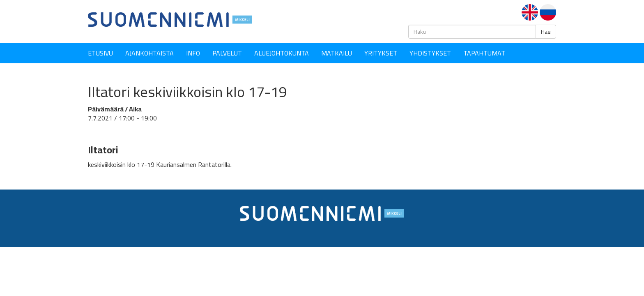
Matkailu (337, 53)
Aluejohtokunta (282, 53)
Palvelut (227, 53)
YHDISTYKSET (430, 53)
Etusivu (100, 53)
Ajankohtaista (149, 53)
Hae (546, 32)
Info (193, 53)
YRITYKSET (381, 53)
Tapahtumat (484, 53)
